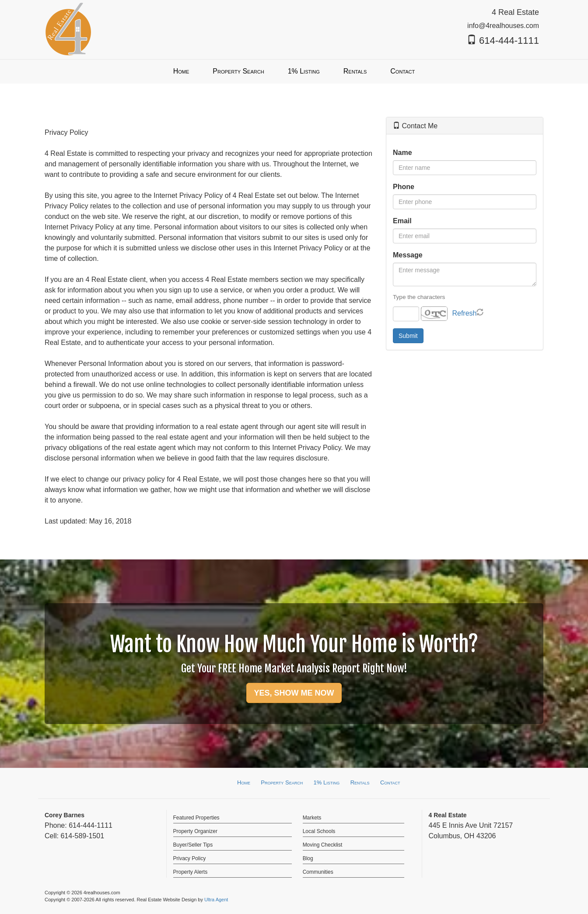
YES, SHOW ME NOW (294, 693)
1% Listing (327, 782)
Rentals (360, 782)
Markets (312, 818)
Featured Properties (196, 818)
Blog (308, 858)
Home (244, 782)
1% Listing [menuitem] (304, 71)
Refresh (464, 313)
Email (402, 221)
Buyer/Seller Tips (193, 845)
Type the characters (419, 297)
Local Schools (319, 831)
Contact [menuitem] (402, 71)
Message (408, 255)
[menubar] (294, 72)
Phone (404, 187)
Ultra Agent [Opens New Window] (216, 900)
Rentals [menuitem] (355, 71)
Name (402, 153)
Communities (318, 872)
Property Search (282, 782)
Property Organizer (195, 831)
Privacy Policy (190, 858)
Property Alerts (191, 872)
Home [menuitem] (181, 71)
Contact (390, 782)
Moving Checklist (323, 845)
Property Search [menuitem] (238, 71)
